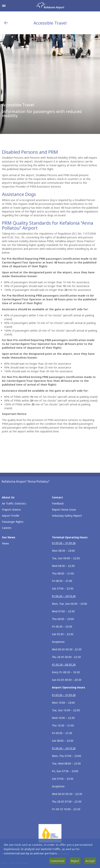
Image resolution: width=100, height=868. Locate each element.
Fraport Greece (11, 510)
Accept (90, 861)
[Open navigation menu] (4, 6)
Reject (75, 861)
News (5, 543)
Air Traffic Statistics (14, 503)
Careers (7, 528)
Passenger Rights (13, 522)
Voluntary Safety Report (67, 516)
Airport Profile (11, 516)
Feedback (58, 503)
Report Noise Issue (64, 510)
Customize (57, 861)
